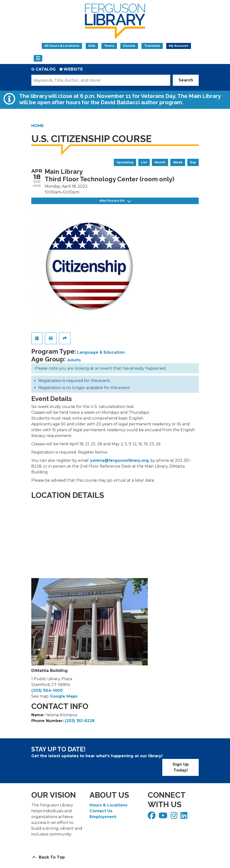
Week (178, 162)
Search (186, 80)
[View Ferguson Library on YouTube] (164, 817)
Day (193, 162)
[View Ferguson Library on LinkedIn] (185, 817)
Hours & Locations (108, 805)
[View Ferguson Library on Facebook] (152, 817)
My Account (179, 46)
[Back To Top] (115, 857)
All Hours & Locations (62, 46)
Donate (129, 46)
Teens (109, 46)
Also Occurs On (115, 201)
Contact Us (101, 811)
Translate (152, 46)
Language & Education (101, 352)
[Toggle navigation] (38, 58)
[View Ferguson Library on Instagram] (175, 817)
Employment (103, 817)
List (144, 162)
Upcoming (125, 162)
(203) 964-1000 (47, 690)
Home (37, 126)
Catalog (46, 69)
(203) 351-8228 (80, 721)
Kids (92, 46)
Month (160, 162)
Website (73, 69)
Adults (74, 360)
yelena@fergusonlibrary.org (119, 460)
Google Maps (64, 696)
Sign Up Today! (181, 767)
